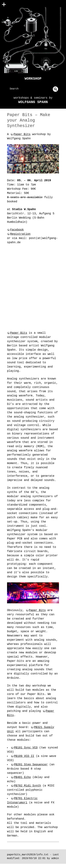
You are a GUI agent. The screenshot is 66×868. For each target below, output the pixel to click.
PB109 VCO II (24, 756)
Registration (20, 234)
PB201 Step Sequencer (31, 765)
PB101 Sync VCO (26, 748)
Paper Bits (22, 134)
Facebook (17, 230)
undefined (55, 89)
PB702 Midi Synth (27, 786)
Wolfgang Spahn (33, 102)
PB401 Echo (22, 777)
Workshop (33, 79)
